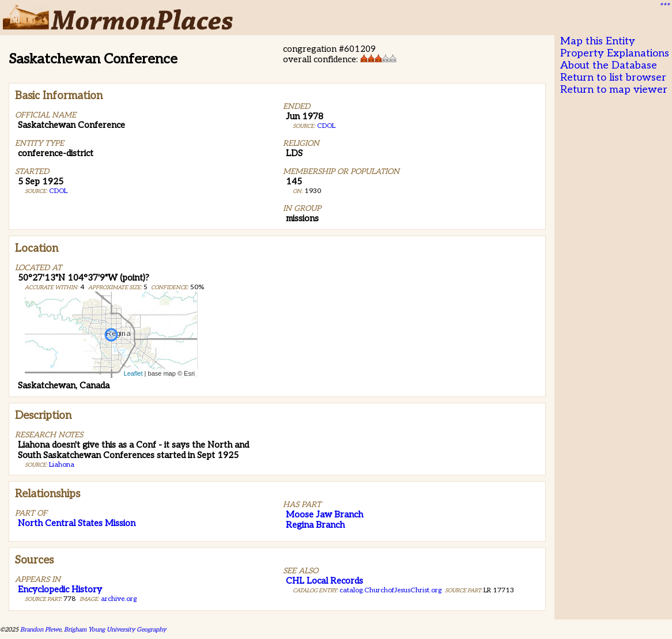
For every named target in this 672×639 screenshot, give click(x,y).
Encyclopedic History (60, 589)
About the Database (609, 65)
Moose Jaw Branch (324, 515)
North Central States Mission (77, 523)
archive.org (119, 599)
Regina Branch (315, 525)
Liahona (62, 465)
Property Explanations (615, 53)
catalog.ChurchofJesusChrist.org (390, 590)
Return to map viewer (614, 90)
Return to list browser (613, 77)
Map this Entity (598, 41)
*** (664, 6)
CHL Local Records (324, 581)
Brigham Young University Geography (115, 629)
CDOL (58, 191)
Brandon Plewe (41, 629)
